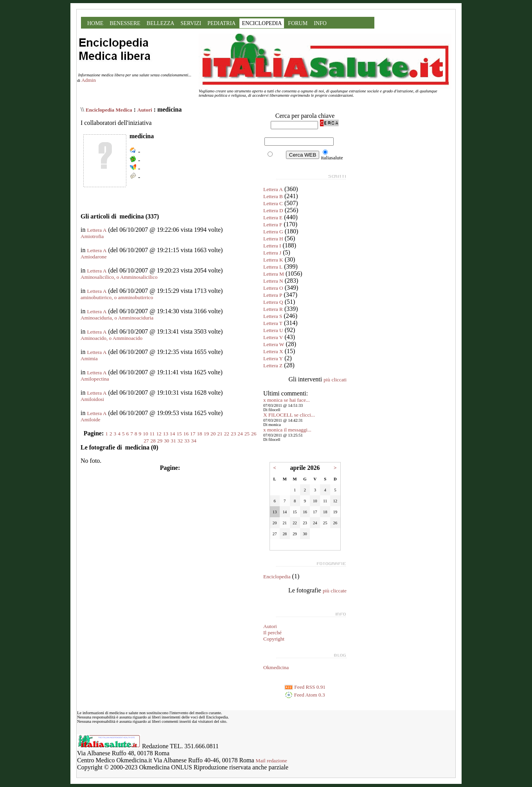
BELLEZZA (161, 23)
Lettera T (273, 323)
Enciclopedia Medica (109, 110)
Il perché (272, 633)
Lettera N (273, 281)
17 (193, 434)
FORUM (298, 23)
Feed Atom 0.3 (305, 695)
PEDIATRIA (221, 23)
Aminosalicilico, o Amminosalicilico (119, 277)
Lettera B (273, 196)
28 (153, 441)
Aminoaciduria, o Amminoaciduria (117, 318)
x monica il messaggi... (287, 430)
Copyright (274, 639)
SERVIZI (191, 23)
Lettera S (273, 316)
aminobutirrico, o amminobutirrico (117, 297)
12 (159, 434)
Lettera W (274, 344)
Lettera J (272, 253)
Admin (89, 80)
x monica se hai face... (287, 400)
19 (206, 434)
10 (145, 434)
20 (213, 434)
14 (172, 434)
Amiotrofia (92, 236)
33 (187, 441)
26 (254, 434)
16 (186, 434)
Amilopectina (95, 379)
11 (152, 434)
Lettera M (274, 274)
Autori (145, 110)
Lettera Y (273, 358)
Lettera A (97, 230)
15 (179, 434)
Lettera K (273, 260)
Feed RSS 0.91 (305, 687)
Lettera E (273, 218)
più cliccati (335, 380)
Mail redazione (271, 761)
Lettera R (273, 309)
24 (240, 434)
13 (166, 434)
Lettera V (273, 337)
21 (220, 434)
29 (160, 441)
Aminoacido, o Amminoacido (111, 338)
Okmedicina (276, 667)
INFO (320, 23)
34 (193, 441)
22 (227, 434)
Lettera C (273, 203)
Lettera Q (273, 302)
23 (233, 434)
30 (166, 441)
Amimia (89, 358)
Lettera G (273, 232)
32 (180, 441)
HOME (95, 23)
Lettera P (273, 295)
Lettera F (273, 225)
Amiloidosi (92, 399)
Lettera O (273, 288)
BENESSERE (125, 23)
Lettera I (272, 246)
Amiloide (90, 420)
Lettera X (273, 351)
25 (247, 434)
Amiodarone (94, 257)
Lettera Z (273, 366)
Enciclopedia (277, 577)
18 (199, 434)
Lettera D (273, 210)
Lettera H (273, 239)
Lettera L (273, 267)
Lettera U (273, 330)
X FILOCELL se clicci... (289, 415)
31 (173, 441)
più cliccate (335, 591)
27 (146, 441)
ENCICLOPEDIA (262, 23)
